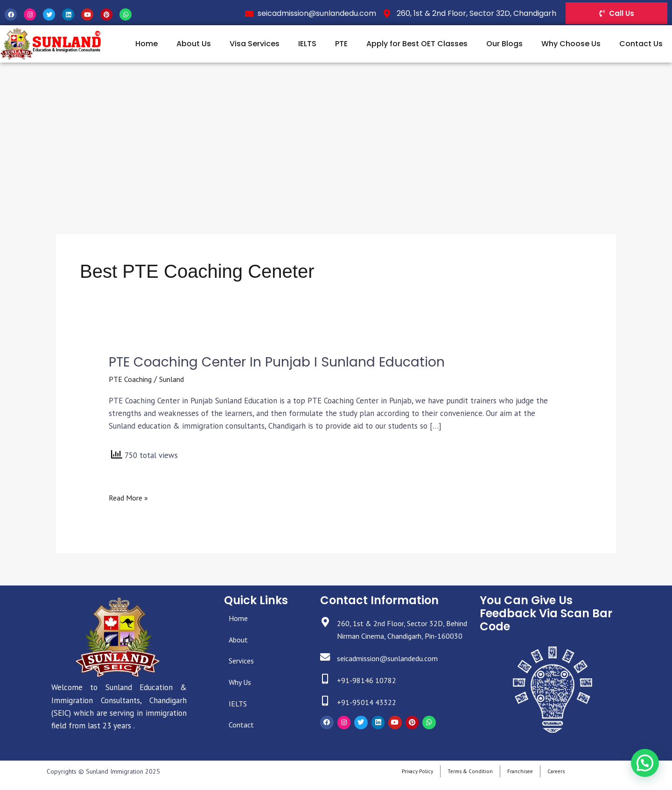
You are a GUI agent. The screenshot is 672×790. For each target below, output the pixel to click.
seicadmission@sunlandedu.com (393, 671)
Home (147, 44)
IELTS (307, 44)
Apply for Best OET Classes (417, 44)
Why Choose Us (571, 44)
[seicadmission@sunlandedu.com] (326, 671)
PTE (341, 44)
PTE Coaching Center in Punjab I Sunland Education (285, 362)
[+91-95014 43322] (326, 715)
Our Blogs (504, 44)
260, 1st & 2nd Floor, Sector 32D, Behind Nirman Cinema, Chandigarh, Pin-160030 (399, 636)
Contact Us (641, 44)
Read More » (130, 498)
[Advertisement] (336, 133)
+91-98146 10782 (369, 693)
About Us (194, 44)
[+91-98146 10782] (326, 693)
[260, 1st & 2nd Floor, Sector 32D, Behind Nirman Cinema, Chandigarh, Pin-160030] (326, 624)
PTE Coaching (132, 380)
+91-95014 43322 (369, 715)
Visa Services (255, 44)
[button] (647, 769)
